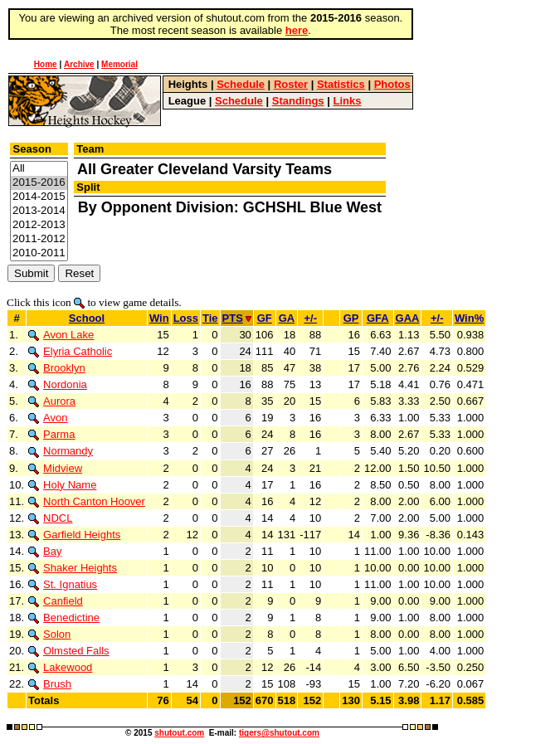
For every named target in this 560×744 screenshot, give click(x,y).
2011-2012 (39, 239)
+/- (310, 318)
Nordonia (58, 384)
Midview (55, 468)
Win (159, 318)
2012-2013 (39, 225)
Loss (186, 318)
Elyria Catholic (70, 351)
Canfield (56, 601)
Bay (45, 551)
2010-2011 (39, 253)
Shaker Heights (73, 568)
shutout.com (179, 733)
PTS (237, 318)
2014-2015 (39, 197)
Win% (469, 318)
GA (287, 318)
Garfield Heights (74, 535)
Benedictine (64, 618)
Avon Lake (61, 335)
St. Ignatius (63, 584)
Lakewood (60, 667)
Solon (49, 634)
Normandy (61, 451)
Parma (51, 434)
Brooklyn (57, 368)
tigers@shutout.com (279, 733)
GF (265, 318)
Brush (50, 684)
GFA (378, 318)
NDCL (50, 518)
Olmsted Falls (68, 651)
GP (351, 318)
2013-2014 (39, 211)
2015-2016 (39, 183)
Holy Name (62, 485)
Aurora (52, 401)
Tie (210, 318)
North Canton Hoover (87, 501)
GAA (408, 318)
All (39, 169)
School (87, 318)
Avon (48, 418)
